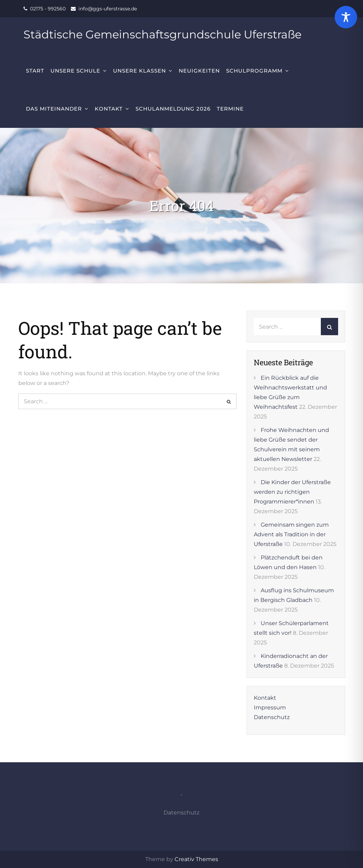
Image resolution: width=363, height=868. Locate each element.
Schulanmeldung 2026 (173, 109)
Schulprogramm (254, 71)
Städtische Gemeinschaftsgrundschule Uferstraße (162, 34)
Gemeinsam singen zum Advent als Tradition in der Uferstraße (291, 534)
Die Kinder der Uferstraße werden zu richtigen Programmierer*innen (292, 492)
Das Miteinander (54, 109)
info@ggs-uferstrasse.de (108, 9)
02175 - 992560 (48, 9)
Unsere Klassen (139, 71)
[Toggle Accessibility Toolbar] (346, 17)
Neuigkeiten (199, 71)
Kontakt (109, 109)
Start (35, 71)
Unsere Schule (75, 71)
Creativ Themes (196, 859)
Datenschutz (272, 717)
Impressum (270, 707)
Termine (230, 109)
